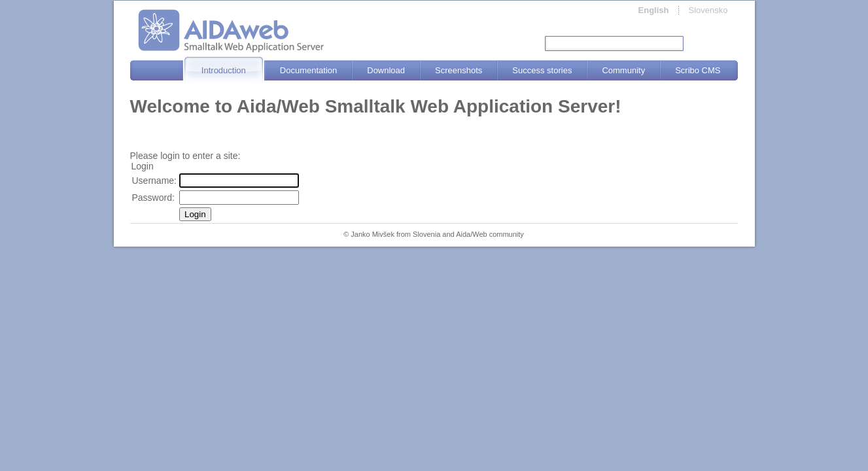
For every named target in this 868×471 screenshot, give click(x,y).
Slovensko (708, 10)
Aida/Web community (490, 234)
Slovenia (426, 234)
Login (195, 214)
